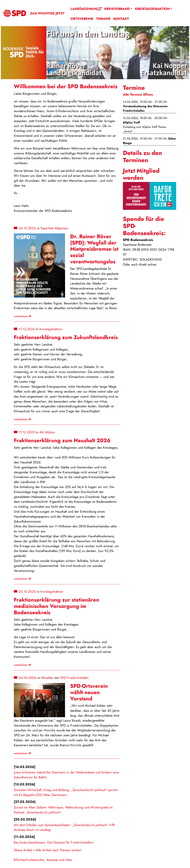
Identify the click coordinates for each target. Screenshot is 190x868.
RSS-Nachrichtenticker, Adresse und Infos (43, 860)
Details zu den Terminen (142, 156)
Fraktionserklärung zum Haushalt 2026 (62, 440)
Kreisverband (117, 9)
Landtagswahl (86, 9)
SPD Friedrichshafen (74, 678)
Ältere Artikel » (24, 850)
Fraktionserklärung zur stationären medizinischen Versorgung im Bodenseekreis (57, 606)
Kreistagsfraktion (152, 9)
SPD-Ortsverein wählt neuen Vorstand (89, 692)
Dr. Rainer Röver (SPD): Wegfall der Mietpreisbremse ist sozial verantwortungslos (94, 249)
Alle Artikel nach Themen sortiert (59, 850)
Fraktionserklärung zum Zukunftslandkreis (66, 337)
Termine (103, 19)
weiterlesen (23, 316)
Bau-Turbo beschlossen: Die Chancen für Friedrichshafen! (54, 842)
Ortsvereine (82, 19)
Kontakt (121, 19)
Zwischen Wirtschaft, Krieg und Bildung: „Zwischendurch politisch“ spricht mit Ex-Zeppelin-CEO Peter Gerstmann (66, 792)
